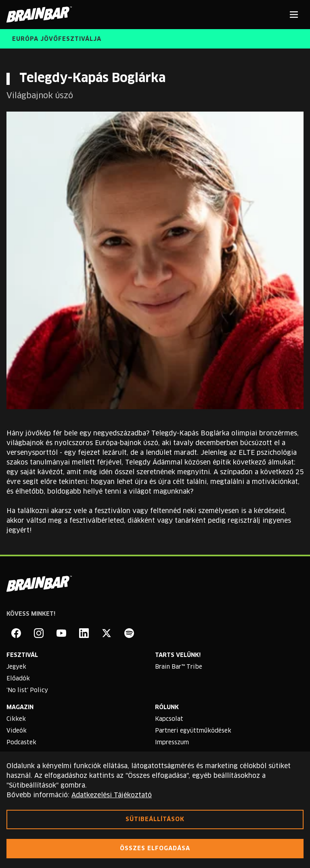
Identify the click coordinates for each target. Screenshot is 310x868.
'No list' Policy (27, 691)
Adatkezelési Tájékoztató (112, 795)
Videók (17, 731)
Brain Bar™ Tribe (179, 667)
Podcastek (21, 743)
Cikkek (16, 719)
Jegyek (16, 667)
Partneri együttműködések (193, 731)
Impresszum (172, 743)
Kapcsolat (169, 719)
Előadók (18, 679)
